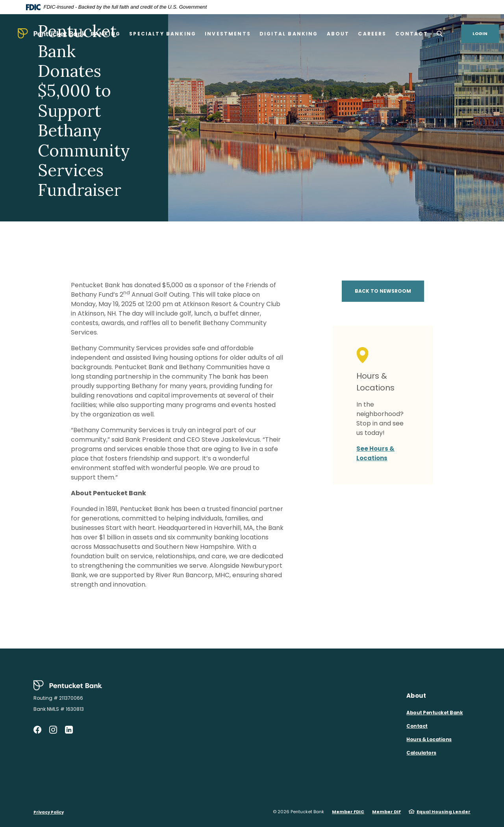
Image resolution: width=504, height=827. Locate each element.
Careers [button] (372, 34)
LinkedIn (69, 730)
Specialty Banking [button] (163, 34)
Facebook (37, 730)
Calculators (421, 753)
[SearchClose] (440, 34)
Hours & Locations (429, 739)
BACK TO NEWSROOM (383, 291)
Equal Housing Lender (444, 812)
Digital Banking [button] (289, 34)
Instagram (53, 730)
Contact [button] (412, 34)
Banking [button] (106, 34)
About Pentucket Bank (435, 713)
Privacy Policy (49, 812)
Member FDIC (348, 812)
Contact (417, 726)
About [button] (338, 34)
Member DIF (386, 812)
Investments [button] (228, 34)
